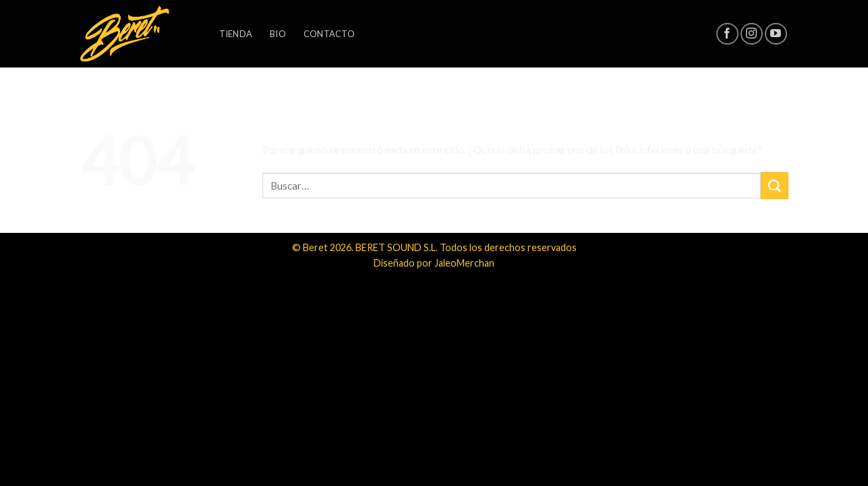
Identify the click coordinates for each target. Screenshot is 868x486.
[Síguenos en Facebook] (727, 34)
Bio (278, 34)
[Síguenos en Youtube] (776, 34)
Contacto (329, 34)
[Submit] (774, 185)
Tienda (236, 34)
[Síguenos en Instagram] (752, 34)
